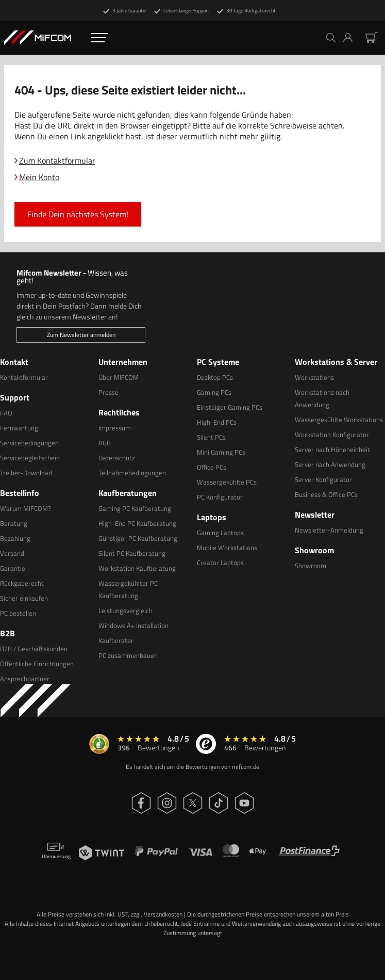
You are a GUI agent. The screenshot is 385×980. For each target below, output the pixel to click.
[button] (352, 38)
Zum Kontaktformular (57, 160)
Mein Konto (39, 177)
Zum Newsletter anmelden (81, 335)
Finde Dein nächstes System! (78, 214)
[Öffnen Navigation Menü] (99, 38)
